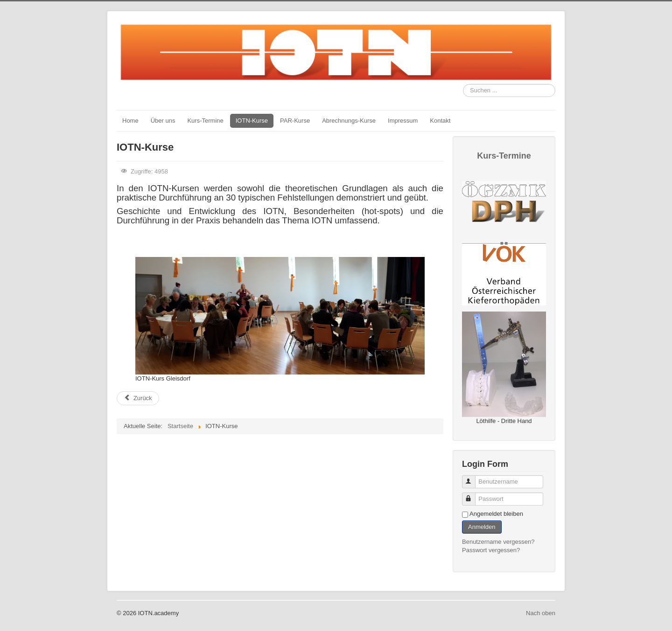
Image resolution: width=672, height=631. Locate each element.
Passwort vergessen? (491, 550)
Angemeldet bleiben (496, 514)
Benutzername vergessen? (498, 542)
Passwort (473, 495)
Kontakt (440, 121)
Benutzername (473, 478)
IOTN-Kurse (252, 121)
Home (130, 121)
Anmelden (482, 527)
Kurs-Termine (205, 121)
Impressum (403, 121)
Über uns (163, 121)
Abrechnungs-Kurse (349, 121)
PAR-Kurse (295, 121)
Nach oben (541, 613)
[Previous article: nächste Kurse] (138, 398)
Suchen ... (463, 84)
